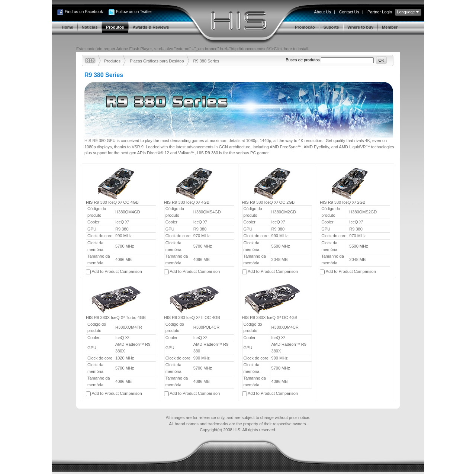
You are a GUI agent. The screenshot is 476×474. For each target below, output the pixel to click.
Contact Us (349, 12)
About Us (322, 12)
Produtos (112, 61)
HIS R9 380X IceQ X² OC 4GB (270, 317)
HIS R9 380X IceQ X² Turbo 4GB (116, 317)
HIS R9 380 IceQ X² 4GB (187, 202)
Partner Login (380, 12)
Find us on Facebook (84, 12)
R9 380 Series (206, 61)
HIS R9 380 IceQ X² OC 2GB (268, 202)
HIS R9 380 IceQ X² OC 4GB (112, 202)
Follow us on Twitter (134, 12)
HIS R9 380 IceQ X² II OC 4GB (192, 317)
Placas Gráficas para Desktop (157, 61)
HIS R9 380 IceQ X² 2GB (342, 202)
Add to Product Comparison (117, 271)
